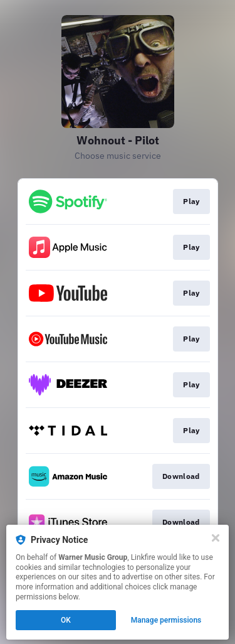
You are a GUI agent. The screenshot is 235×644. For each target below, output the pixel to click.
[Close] (216, 538)
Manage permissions (166, 620)
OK (66, 620)
